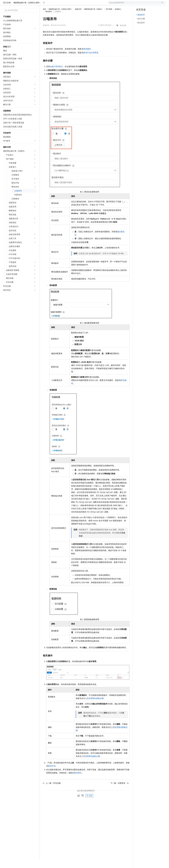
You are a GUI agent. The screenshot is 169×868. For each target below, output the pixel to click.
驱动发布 (49, 20)
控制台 (145, 4)
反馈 (89, 804)
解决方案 (43, 4)
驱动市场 (52, 774)
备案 (139, 4)
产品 (34, 4)
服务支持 (78, 18)
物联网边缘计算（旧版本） (94, 18)
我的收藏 (123, 34)
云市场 (64, 4)
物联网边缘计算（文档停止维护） (27, 11)
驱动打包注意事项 (91, 61)
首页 (44, 18)
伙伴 (72, 4)
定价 (57, 4)
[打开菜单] (4, 4)
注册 (152, 4)
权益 (51, 4)
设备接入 (118, 18)
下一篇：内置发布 (120, 792)
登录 (161, 4)
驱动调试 (78, 781)
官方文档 (7, 11)
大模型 (27, 4)
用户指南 (109, 18)
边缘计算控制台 (56, 75)
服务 (78, 4)
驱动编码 (87, 57)
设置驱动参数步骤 (96, 707)
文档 (133, 4)
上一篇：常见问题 (52, 792)
